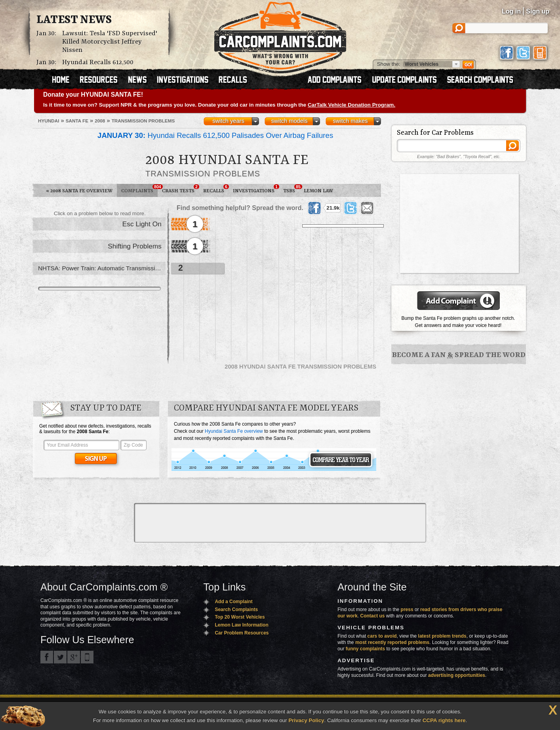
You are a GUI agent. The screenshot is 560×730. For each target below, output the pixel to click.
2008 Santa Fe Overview (79, 191)
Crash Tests (180, 189)
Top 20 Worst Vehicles (240, 617)
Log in (511, 11)
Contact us (373, 616)
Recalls (216, 189)
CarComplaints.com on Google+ (74, 657)
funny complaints (365, 649)
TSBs (291, 189)
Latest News (74, 20)
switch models (289, 121)
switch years (228, 121)
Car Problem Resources (242, 633)
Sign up (538, 11)
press (407, 610)
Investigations (256, 189)
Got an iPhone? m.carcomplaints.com (87, 657)
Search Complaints (236, 610)
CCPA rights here (444, 720)
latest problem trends (442, 636)
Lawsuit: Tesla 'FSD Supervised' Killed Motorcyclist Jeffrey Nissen (110, 42)
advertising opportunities (457, 675)
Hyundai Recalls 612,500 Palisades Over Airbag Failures (215, 135)
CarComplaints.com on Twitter (60, 657)
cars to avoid (382, 636)
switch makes (350, 121)
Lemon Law (318, 191)
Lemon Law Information (241, 625)
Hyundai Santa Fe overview (234, 431)
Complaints (139, 189)
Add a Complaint (233, 602)
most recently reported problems (392, 642)
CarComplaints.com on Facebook (47, 657)
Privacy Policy (306, 720)
